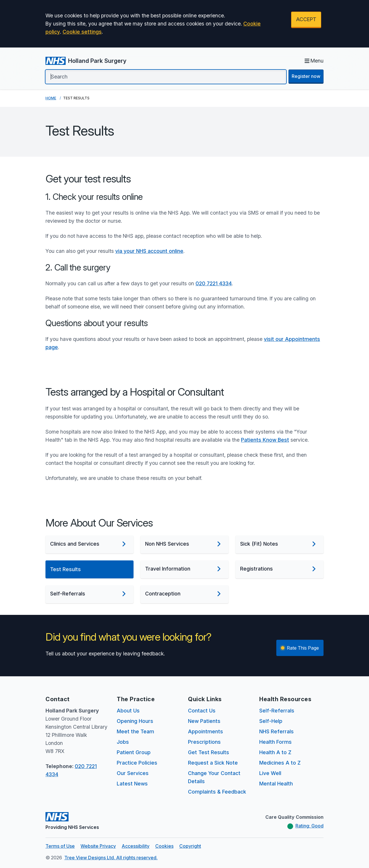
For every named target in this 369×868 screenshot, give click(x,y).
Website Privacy (98, 846)
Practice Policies (137, 763)
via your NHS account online (149, 251)
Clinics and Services (89, 544)
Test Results (89, 569)
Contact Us (202, 711)
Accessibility (136, 846)
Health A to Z (275, 752)
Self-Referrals (89, 594)
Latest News (132, 784)
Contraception (184, 594)
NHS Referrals (276, 731)
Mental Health (276, 784)
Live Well (270, 773)
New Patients (204, 721)
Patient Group (134, 752)
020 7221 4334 (214, 283)
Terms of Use (60, 846)
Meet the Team (135, 731)
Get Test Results (209, 752)
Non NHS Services (184, 544)
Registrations (280, 569)
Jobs (123, 742)
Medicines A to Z (280, 763)
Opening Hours (135, 721)
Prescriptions (204, 742)
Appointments (205, 731)
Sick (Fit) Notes (280, 544)
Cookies (164, 846)
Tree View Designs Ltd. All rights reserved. (111, 858)
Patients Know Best (265, 440)
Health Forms (275, 742)
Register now (306, 76)
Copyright (190, 846)
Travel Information (184, 569)
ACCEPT (306, 19)
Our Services (133, 773)
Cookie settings (82, 32)
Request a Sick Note (213, 763)
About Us (128, 711)
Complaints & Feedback (217, 792)
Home (51, 98)
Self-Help (271, 721)
